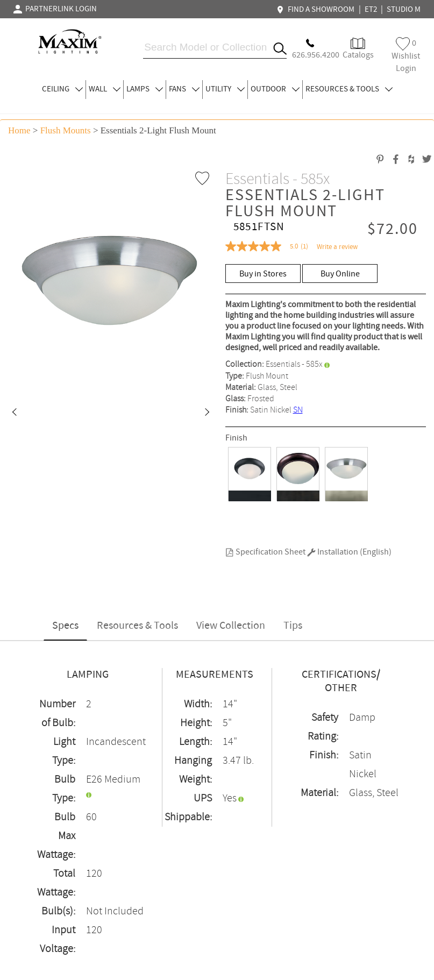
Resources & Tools (137, 626)
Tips (293, 626)
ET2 (371, 10)
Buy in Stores (263, 274)
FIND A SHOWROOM (317, 10)
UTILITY (225, 89)
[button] (14, 413)
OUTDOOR (275, 89)
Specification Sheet (265, 552)
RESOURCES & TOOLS (349, 89)
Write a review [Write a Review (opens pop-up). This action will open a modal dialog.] (337, 247)
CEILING (62, 89)
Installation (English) (349, 552)
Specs (65, 626)
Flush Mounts (66, 130)
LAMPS (145, 89)
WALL (105, 89)
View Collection (231, 626)
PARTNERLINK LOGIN (55, 9)
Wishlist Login (406, 56)
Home (19, 130)
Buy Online (340, 274)
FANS (184, 89)
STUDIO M (404, 10)
